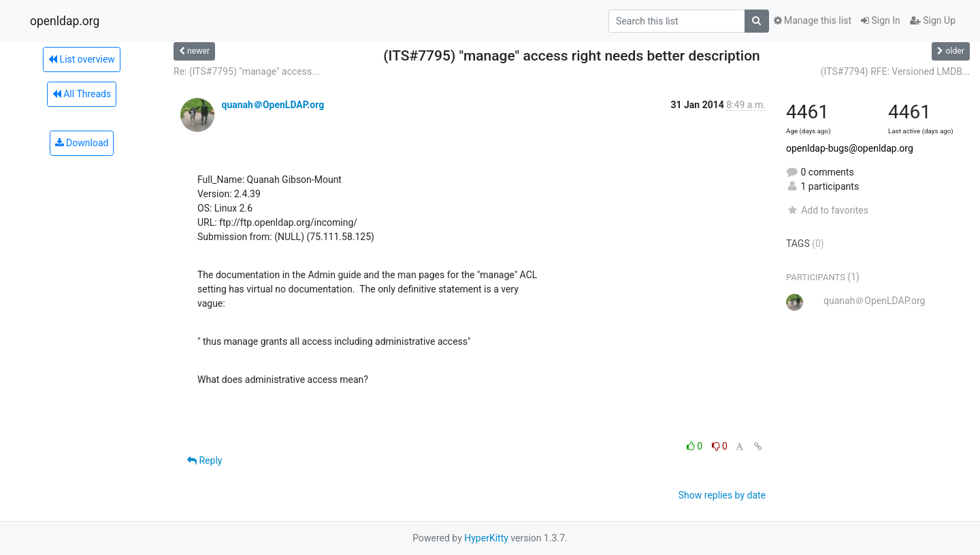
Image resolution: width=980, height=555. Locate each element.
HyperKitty (486, 538)
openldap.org (65, 21)
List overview (82, 59)
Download (82, 143)
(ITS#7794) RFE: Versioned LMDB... (895, 71)
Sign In (881, 20)
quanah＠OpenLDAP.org (273, 105)
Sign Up (933, 20)
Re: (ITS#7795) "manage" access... (246, 71)
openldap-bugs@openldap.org (850, 148)
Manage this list (813, 20)
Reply (205, 460)
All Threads (82, 94)
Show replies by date (722, 495)
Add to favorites (827, 210)
